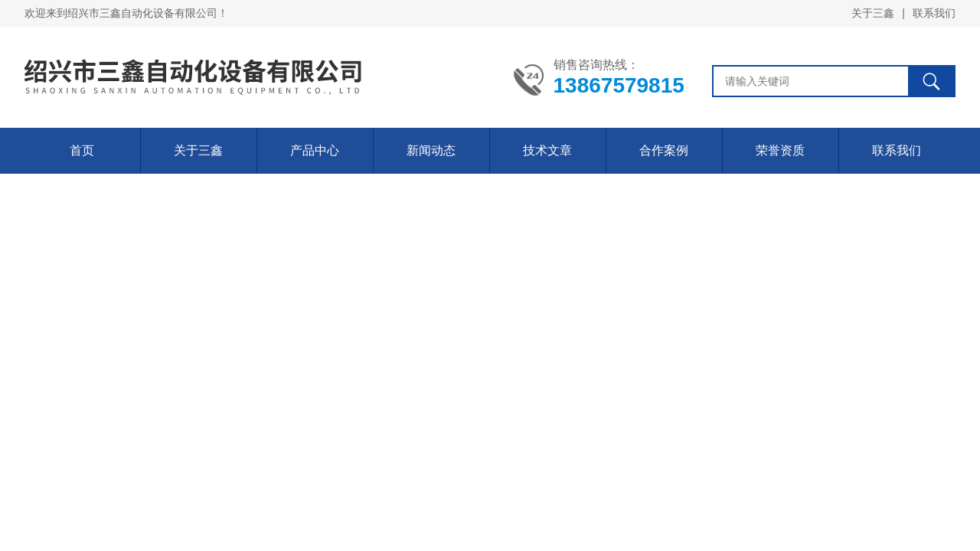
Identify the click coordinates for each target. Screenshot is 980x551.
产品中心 (315, 150)
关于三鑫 (873, 13)
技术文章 (547, 150)
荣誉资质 (780, 150)
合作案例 (664, 150)
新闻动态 (431, 150)
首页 (82, 150)
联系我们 (934, 13)
